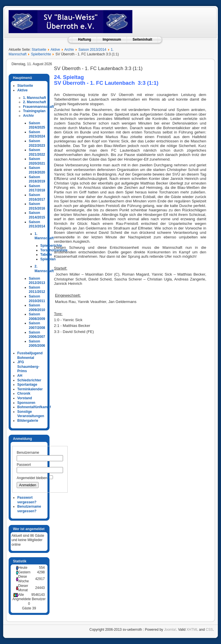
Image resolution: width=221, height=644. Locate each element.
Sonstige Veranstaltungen (31, 414)
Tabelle (46, 255)
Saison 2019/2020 (37, 170)
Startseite (39, 50)
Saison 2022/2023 (37, 143)
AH (20, 376)
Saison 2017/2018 (37, 188)
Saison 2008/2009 (37, 317)
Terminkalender (30, 389)
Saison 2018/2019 (37, 179)
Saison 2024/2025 (37, 125)
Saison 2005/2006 (37, 344)
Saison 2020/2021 (37, 161)
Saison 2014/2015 (37, 215)
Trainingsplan (34, 111)
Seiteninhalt (142, 39)
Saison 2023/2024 (37, 134)
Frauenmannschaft (38, 107)
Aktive (55, 50)
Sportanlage (27, 385)
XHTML (192, 630)
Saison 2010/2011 (37, 299)
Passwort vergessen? (27, 500)
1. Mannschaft (35, 98)
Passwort (24, 465)
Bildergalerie (28, 421)
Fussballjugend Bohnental (30, 355)
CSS (209, 630)
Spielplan (48, 259)
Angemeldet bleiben (32, 478)
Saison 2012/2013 (37, 281)
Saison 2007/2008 (37, 325)
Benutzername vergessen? (29, 509)
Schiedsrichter (29, 380)
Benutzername (28, 453)
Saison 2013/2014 (93, 50)
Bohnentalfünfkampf (34, 407)
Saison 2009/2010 (37, 308)
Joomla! (170, 630)
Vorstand (25, 398)
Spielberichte (41, 54)
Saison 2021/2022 (37, 152)
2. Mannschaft (35, 102)
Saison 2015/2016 (37, 206)
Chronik (24, 393)
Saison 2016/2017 (37, 197)
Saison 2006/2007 (37, 335)
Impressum (112, 39)
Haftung (84, 39)
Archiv (69, 50)
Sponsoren (26, 403)
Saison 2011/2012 (37, 290)
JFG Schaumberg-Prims (28, 367)
